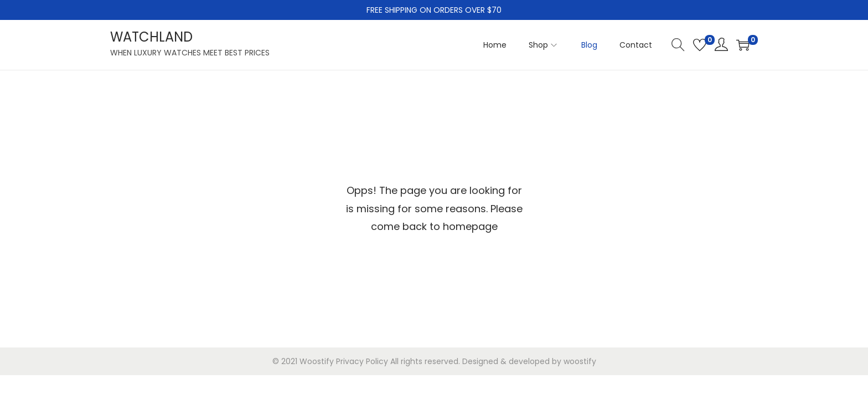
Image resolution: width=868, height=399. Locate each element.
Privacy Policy (362, 361)
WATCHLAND (151, 37)
